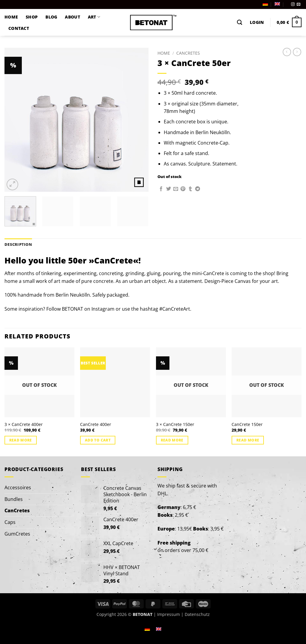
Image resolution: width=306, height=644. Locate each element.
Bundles (14, 499)
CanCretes (188, 53)
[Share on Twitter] (169, 189)
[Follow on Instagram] (293, 4)
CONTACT (19, 28)
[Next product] (287, 52)
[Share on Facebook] (161, 189)
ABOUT (72, 17)
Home (164, 53)
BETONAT (72, 309)
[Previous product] (297, 52)
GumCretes (17, 534)
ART (94, 17)
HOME (11, 17)
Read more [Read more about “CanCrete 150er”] (248, 440)
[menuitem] (265, 4)
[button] (257, 22)
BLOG (51, 17)
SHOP (32, 17)
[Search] (240, 23)
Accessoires (18, 487)
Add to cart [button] (98, 440)
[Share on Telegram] (198, 189)
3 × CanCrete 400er (24, 424)
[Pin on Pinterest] (183, 189)
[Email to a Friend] (176, 189)
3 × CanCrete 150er (175, 424)
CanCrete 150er (247, 424)
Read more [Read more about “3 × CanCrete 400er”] (21, 440)
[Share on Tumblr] (190, 189)
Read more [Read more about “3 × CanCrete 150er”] (172, 440)
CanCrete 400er (96, 424)
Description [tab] (18, 244)
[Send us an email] (299, 4)
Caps (10, 522)
